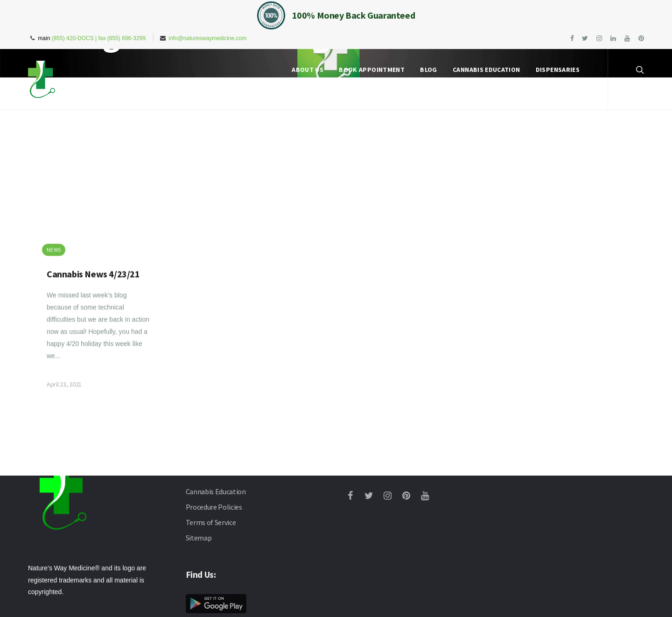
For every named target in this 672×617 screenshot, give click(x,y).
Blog (428, 70)
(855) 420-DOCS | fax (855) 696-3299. (100, 38)
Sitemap (199, 538)
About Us (308, 70)
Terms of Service (211, 522)
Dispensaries (558, 70)
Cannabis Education (486, 70)
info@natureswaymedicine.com (207, 38)
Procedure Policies (214, 507)
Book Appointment (372, 70)
